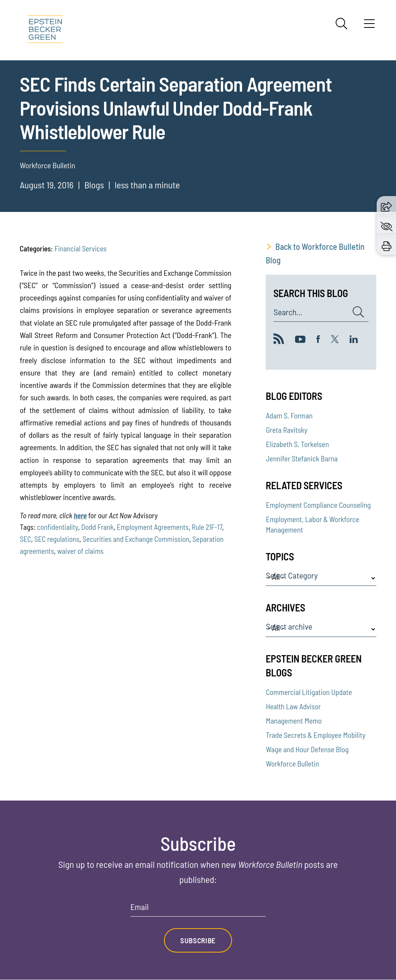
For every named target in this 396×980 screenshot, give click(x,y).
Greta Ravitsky (286, 430)
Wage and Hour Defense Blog (307, 749)
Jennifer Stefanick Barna (302, 458)
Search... (288, 312)
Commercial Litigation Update (309, 692)
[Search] (341, 24)
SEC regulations (57, 539)
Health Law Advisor (293, 706)
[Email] (198, 909)
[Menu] (369, 26)
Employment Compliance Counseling (318, 505)
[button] (386, 206)
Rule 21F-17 (207, 527)
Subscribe (198, 940)
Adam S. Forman (289, 416)
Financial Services (81, 248)
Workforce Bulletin (292, 764)
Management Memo (294, 721)
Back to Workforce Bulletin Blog (315, 253)
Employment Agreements (153, 527)
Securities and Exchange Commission (136, 539)
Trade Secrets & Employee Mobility (315, 735)
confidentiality (58, 527)
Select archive (289, 627)
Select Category (292, 575)
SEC (25, 539)
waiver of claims (80, 551)
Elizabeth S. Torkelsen (297, 444)
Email (139, 907)
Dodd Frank (97, 527)
